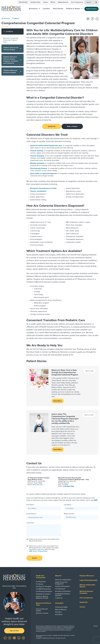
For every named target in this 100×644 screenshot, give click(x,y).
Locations (46, 9)
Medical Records (63, 2)
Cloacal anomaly (37, 151)
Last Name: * (68, 505)
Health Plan (84, 602)
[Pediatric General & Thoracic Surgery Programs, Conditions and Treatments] (12, 60)
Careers (82, 607)
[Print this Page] (88, 19)
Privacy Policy (43, 551)
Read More (58, 401)
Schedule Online (35, 2)
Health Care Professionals (41, 577)
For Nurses (40, 584)
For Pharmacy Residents (44, 591)
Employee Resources (87, 576)
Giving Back (59, 603)
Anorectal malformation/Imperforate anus (46, 145)
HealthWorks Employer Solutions (63, 595)
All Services (34, 9)
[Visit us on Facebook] (10, 638)
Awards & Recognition (62, 586)
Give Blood (59, 615)
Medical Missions (61, 610)
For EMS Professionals (43, 589)
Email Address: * (32, 514)
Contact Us (52, 126)
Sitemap (96, 626)
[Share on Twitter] (97, 19)
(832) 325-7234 (38, 485)
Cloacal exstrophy (37, 156)
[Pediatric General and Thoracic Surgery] (12, 49)
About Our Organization (63, 580)
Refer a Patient (72, 126)
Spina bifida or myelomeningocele (43, 173)
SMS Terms (33, 551)
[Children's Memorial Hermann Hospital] (12, 71)
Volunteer (58, 612)
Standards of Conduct (43, 594)
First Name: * (31, 505)
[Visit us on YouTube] (14, 638)
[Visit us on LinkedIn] (5, 638)
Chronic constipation (38, 191)
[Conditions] (12, 31)
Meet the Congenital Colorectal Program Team (11, 40)
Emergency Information (63, 591)
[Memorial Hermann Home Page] (12, 7)
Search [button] (92, 2)
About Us (58, 576)
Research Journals (42, 613)
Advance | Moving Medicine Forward (42, 597)
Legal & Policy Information (89, 580)
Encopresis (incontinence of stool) (43, 188)
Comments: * (31, 523)
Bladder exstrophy (37, 163)
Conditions (16, 18)
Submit (34, 558)
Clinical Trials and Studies (42, 610)
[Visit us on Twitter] (19, 638)
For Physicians (41, 582)
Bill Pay (53, 2)
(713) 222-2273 (23, 2)
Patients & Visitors (74, 9)
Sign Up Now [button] (14, 631)
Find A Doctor (58, 9)
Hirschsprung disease (39, 168)
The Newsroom (60, 589)
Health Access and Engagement (61, 583)
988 (96, 500)
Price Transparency (77, 2)
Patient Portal (91, 9)
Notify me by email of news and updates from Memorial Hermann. (44, 540)
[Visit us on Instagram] (23, 638)
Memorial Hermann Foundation (86, 592)
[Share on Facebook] (92, 19)
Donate (46, 2)
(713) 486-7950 (69, 486)
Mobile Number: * (70, 514)
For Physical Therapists (44, 587)
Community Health (61, 607)
